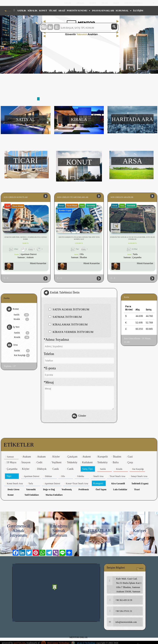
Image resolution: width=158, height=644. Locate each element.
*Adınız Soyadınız (57, 340)
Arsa (12, 346)
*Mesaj (49, 383)
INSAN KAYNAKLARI (103, 11)
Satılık (21, 315)
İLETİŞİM (138, 11)
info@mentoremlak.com (122, 623)
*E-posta (50, 369)
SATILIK (67, 3)
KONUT (93, 3)
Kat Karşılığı (22, 356)
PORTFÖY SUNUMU (133, 3)
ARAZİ (116, 3)
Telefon (49, 354)
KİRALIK (80, 3)
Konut (13, 309)
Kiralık (21, 320)
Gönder (79, 417)
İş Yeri (13, 328)
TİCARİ (105, 3)
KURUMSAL (124, 11)
